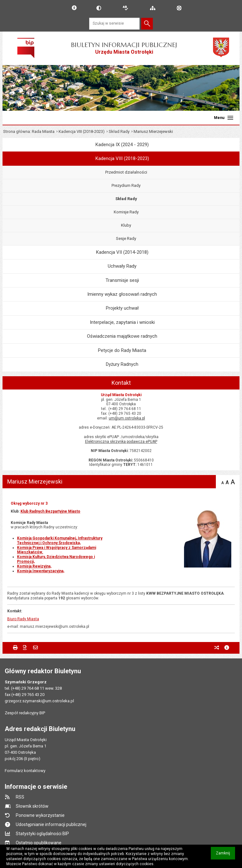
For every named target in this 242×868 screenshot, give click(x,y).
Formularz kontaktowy (25, 771)
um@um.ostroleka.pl (127, 418)
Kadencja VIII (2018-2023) (82, 131)
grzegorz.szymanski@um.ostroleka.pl (39, 701)
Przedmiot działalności (126, 172)
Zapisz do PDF (25, 648)
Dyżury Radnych (122, 364)
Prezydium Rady (126, 185)
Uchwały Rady (122, 266)
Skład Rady (119, 131)
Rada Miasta (43, 131)
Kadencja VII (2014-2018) (122, 252)
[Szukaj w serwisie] (114, 24)
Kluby (126, 225)
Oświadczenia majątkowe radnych (122, 336)
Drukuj (15, 648)
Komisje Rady (126, 212)
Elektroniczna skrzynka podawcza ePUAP (121, 442)
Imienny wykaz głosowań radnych (122, 294)
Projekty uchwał (122, 308)
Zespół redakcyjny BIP (25, 713)
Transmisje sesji (122, 280)
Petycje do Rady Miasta (122, 350)
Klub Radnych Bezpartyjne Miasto (50, 511)
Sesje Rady (126, 238)
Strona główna (17, 131)
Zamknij (225, 855)
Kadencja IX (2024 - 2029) (122, 145)
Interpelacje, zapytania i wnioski (122, 322)
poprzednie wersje (217, 648)
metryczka (227, 648)
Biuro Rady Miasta (23, 619)
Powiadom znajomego (35, 648)
